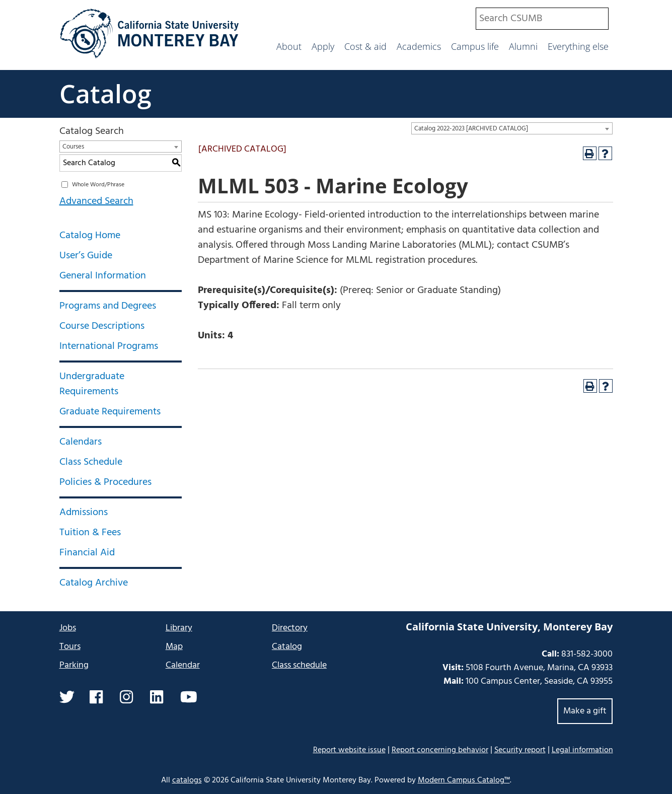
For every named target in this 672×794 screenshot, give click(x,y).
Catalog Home (90, 236)
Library (179, 628)
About (289, 46)
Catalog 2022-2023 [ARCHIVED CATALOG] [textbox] (471, 129)
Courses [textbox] (73, 147)
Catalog (105, 94)
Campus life (475, 46)
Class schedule (299, 665)
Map (174, 647)
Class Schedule (91, 462)
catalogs (187, 780)
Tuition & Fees (90, 533)
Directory (290, 628)
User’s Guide (86, 256)
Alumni (523, 46)
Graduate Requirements (110, 412)
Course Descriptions (102, 326)
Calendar (183, 665)
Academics (419, 46)
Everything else (578, 46)
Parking (74, 665)
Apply (323, 46)
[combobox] (542, 19)
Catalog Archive (94, 583)
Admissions (84, 513)
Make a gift (585, 711)
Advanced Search (96, 201)
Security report (520, 750)
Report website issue (349, 750)
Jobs (68, 628)
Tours (70, 647)
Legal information (582, 750)
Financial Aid (87, 553)
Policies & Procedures (105, 482)
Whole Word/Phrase (98, 185)
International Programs (109, 346)
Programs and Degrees (108, 306)
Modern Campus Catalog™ (464, 780)
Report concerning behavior (440, 750)
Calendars (81, 442)
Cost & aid (365, 46)
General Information (103, 276)
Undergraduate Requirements (92, 384)
